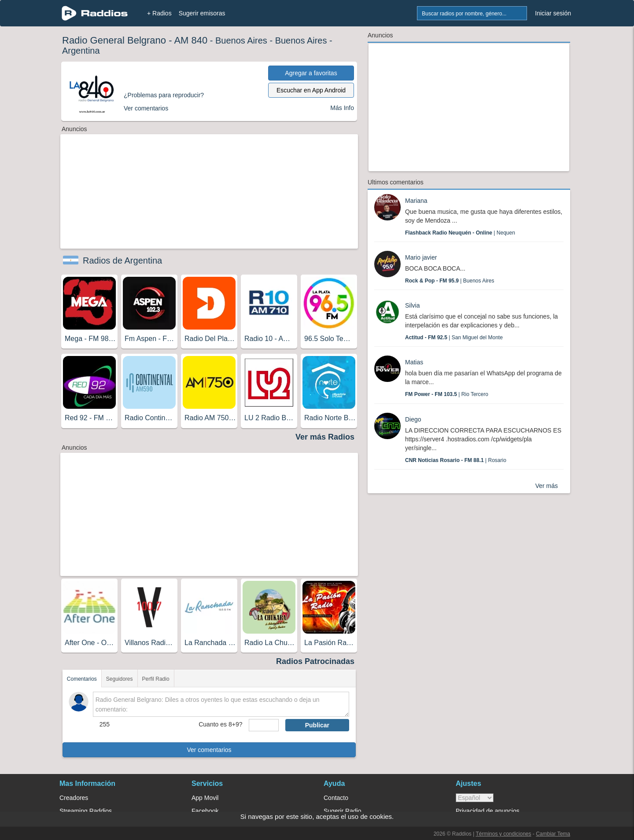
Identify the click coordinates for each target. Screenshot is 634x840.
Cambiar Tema (553, 834)
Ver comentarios (209, 750)
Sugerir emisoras (202, 13)
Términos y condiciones (503, 834)
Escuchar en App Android (311, 90)
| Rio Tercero (447, 394)
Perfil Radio (156, 679)
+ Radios (159, 13)
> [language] (475, 798)
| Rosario (456, 460)
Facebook (205, 811)
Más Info (342, 108)
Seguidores (120, 679)
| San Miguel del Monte (454, 337)
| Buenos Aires (450, 281)
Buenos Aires (241, 40)
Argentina (81, 51)
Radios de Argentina (122, 260)
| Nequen (460, 233)
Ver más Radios (325, 437)
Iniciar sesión (553, 13)
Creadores (74, 798)
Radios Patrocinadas (315, 661)
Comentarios (82, 679)
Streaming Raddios (86, 811)
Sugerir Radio (343, 811)
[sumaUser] (264, 725)
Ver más (547, 486)
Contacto (336, 798)
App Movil (205, 798)
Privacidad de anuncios (488, 811)
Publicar (317, 725)
